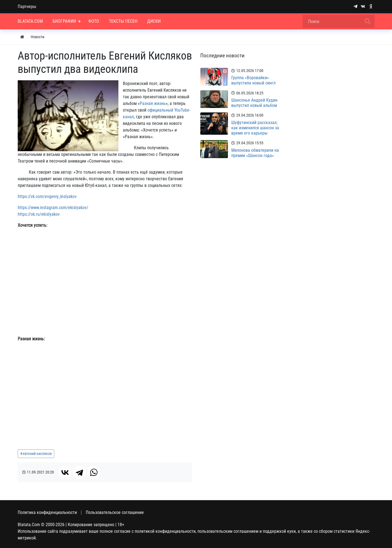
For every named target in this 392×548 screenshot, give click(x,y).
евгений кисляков (37, 454)
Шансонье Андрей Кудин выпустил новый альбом (254, 103)
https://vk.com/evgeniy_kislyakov (47, 196)
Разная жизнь (153, 103)
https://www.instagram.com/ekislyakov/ (53, 208)
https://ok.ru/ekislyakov (39, 214)
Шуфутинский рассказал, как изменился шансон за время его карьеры (255, 128)
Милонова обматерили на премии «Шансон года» (255, 153)
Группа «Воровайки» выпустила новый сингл (253, 80)
